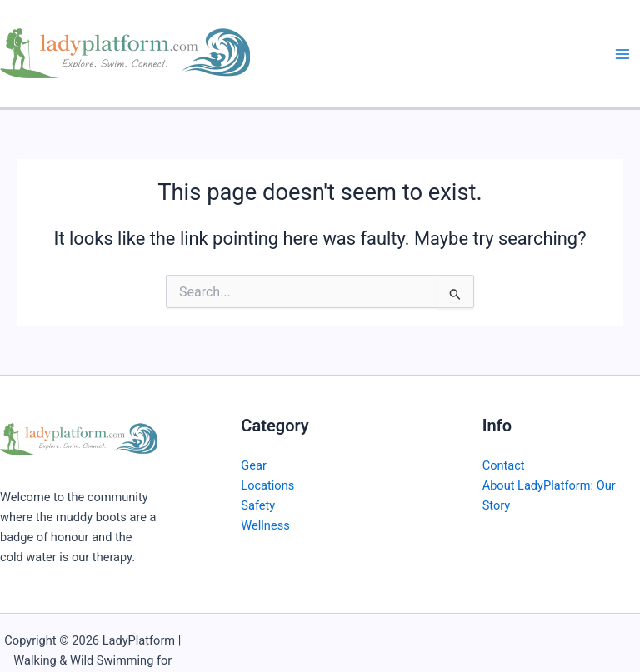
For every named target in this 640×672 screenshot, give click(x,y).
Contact (504, 465)
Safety (258, 505)
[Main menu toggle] (622, 54)
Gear (254, 465)
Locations (267, 485)
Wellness (265, 525)
